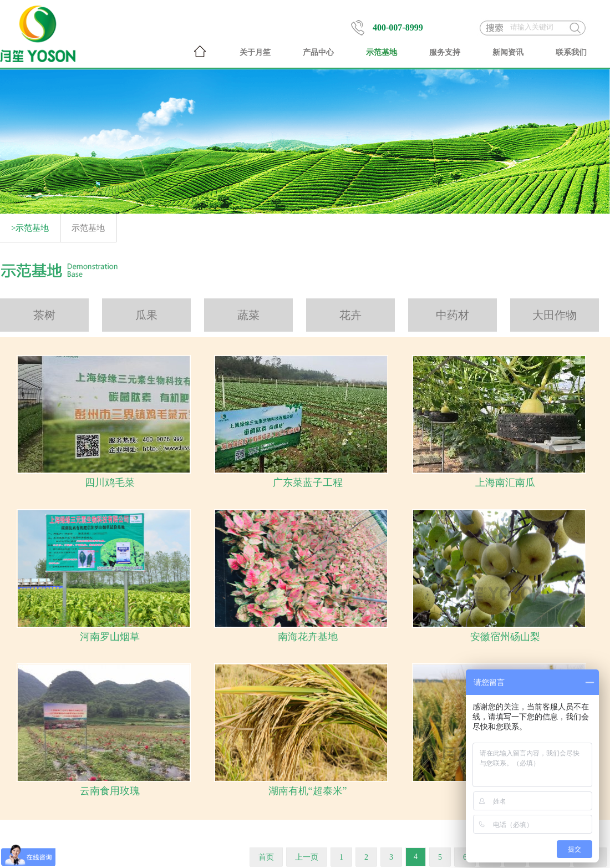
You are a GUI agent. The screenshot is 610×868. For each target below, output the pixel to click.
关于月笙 (255, 52)
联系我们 (571, 52)
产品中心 (318, 52)
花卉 (350, 315)
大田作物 (555, 315)
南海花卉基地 (308, 637)
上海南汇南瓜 (505, 483)
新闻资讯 (508, 52)
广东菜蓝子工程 (308, 483)
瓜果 (146, 315)
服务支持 (445, 52)
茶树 (44, 315)
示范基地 (382, 52)
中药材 (453, 315)
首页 (266, 857)
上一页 (307, 857)
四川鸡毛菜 (110, 483)
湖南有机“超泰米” (308, 791)
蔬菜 (248, 315)
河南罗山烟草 (110, 637)
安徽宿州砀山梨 (505, 637)
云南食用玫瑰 (110, 791)
